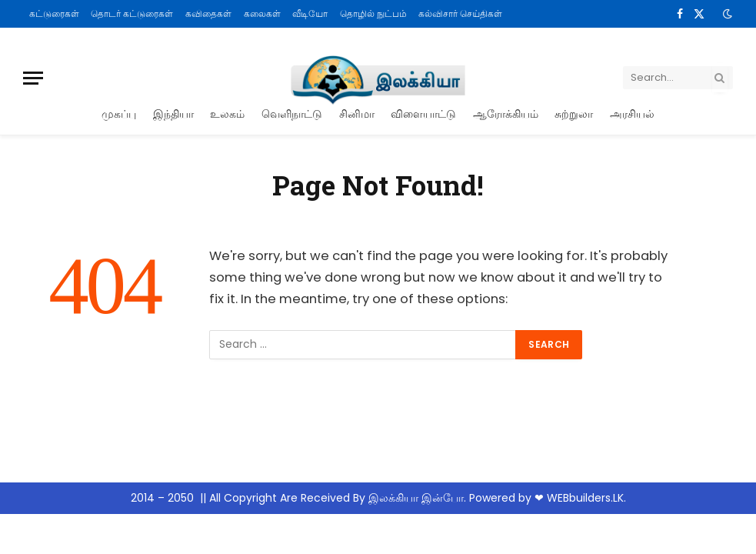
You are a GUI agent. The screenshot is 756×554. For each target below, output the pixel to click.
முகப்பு (119, 113)
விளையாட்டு (423, 113)
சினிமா (357, 113)
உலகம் (227, 113)
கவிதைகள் (208, 13)
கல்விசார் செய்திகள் (460, 13)
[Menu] (33, 78)
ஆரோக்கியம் (506, 113)
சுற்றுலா (574, 113)
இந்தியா (173, 113)
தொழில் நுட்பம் (373, 13)
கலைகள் (262, 13)
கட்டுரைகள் (54, 13)
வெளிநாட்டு (292, 113)
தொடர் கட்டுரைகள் (132, 13)
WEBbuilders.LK (585, 498)
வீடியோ (310, 13)
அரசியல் (632, 113)
